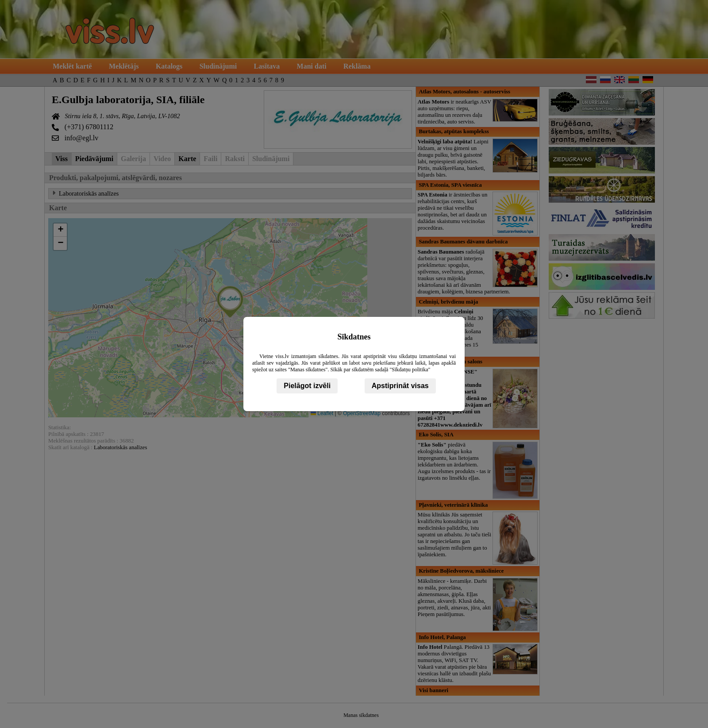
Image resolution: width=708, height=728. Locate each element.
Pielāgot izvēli (307, 386)
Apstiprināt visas (400, 386)
